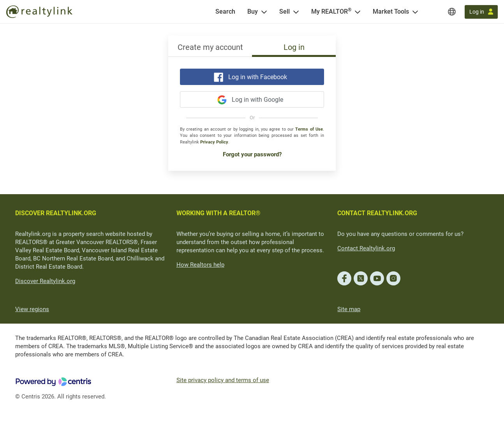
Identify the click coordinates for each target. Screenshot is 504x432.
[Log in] (481, 12)
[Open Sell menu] (296, 12)
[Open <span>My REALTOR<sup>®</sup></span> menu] (358, 12)
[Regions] (452, 12)
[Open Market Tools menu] (415, 12)
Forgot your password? (252, 154)
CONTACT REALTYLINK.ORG (377, 213)
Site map (349, 309)
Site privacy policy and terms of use (223, 380)
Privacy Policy (214, 142)
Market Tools (391, 12)
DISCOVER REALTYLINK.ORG (56, 213)
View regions (32, 309)
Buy (253, 12)
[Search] (225, 12)
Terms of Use (309, 129)
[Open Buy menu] (264, 12)
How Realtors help (200, 265)
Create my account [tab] (210, 47)
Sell (285, 12)
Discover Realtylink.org (45, 281)
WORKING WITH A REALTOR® (219, 213)
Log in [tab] (294, 47)
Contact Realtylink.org (366, 248)
